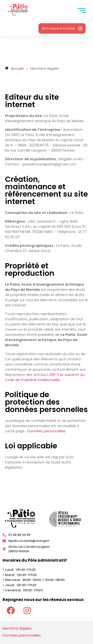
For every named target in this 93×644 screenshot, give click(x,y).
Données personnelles (46, 431)
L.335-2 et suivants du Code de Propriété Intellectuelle (45, 377)
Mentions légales (17, 628)
